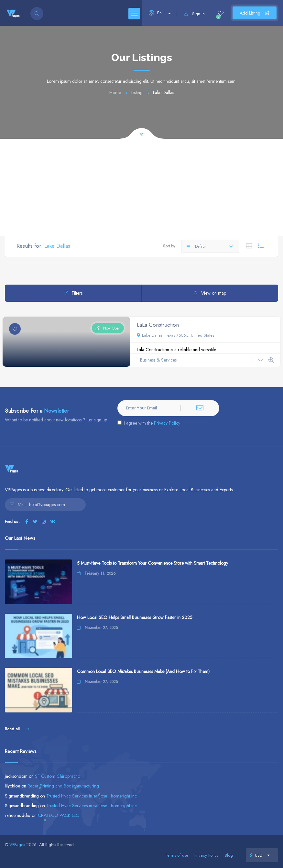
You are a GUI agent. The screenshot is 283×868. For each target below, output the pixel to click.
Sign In (194, 14)
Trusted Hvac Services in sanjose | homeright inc (92, 796)
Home (115, 92)
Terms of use (177, 855)
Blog (229, 855)
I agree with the (149, 423)
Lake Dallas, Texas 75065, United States (175, 335)
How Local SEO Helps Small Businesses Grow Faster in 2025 (135, 617)
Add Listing (255, 13)
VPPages (17, 845)
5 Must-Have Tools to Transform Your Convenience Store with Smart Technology (152, 563)
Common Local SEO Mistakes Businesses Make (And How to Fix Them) (143, 671)
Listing (137, 92)
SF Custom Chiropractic (57, 776)
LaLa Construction (158, 325)
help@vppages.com (47, 505)
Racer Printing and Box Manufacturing (63, 786)
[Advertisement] (141, 187)
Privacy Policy (167, 423)
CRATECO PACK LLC (58, 815)
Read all (17, 729)
